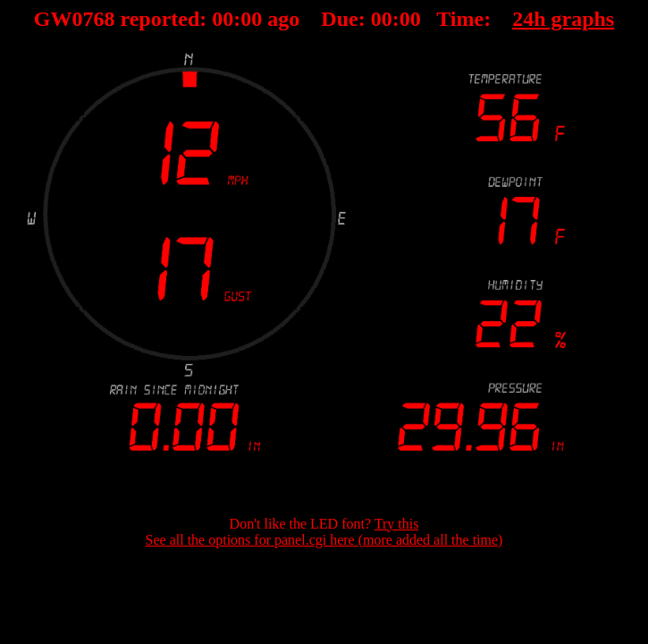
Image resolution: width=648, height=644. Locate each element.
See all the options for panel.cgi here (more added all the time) (324, 540)
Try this (397, 524)
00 (223, 19)
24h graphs (563, 19)
